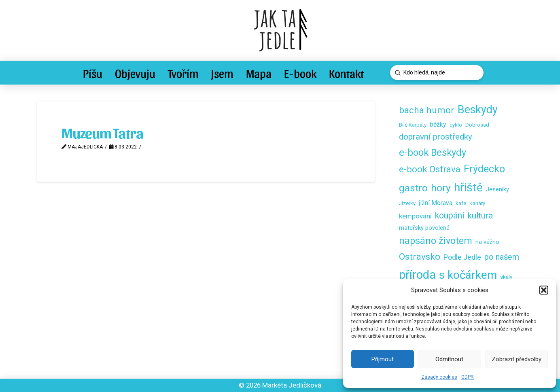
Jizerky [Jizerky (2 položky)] (407, 203)
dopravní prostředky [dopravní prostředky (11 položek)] (436, 137)
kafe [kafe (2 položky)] (461, 203)
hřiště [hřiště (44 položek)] (468, 188)
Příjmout (383, 359)
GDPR (468, 377)
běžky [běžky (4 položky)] (438, 124)
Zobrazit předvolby (517, 359)
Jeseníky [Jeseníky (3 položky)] (497, 189)
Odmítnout (449, 359)
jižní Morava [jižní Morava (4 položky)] (436, 203)
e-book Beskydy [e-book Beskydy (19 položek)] (433, 153)
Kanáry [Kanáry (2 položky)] (477, 203)
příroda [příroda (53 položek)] (417, 275)
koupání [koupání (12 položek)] (450, 215)
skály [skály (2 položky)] (506, 277)
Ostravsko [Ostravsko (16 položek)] (420, 257)
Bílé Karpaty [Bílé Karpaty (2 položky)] (413, 125)
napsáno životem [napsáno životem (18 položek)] (436, 241)
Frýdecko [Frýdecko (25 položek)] (484, 169)
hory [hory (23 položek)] (441, 188)
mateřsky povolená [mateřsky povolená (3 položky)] (424, 228)
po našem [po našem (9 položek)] (502, 257)
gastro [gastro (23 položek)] (413, 188)
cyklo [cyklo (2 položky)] (456, 125)
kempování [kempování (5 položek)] (415, 216)
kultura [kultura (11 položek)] (480, 216)
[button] (544, 290)
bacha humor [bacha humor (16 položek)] (427, 110)
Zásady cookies (439, 377)
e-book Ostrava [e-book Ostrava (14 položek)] (430, 169)
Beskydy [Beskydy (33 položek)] (478, 110)
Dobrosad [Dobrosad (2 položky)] (477, 125)
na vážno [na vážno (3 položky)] (487, 242)
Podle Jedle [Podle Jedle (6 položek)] (462, 257)
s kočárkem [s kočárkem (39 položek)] (468, 275)
